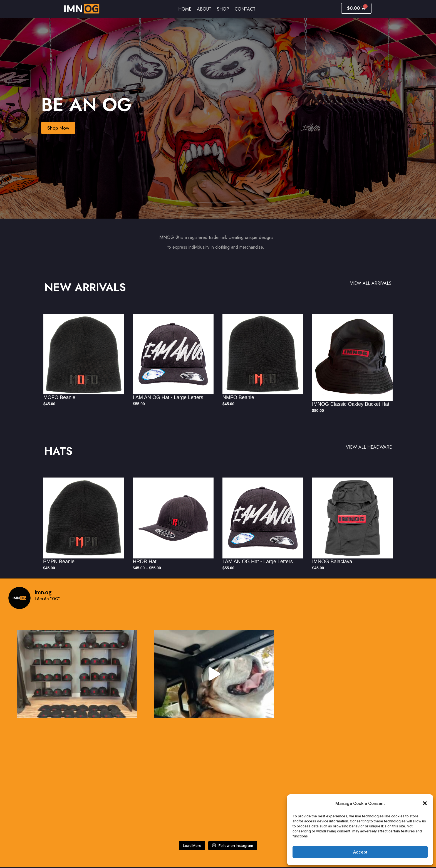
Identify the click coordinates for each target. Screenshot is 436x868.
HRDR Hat (145, 562)
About (204, 9)
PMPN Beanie (59, 562)
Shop (223, 9)
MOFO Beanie (59, 397)
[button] (425, 803)
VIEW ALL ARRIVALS (371, 284)
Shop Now (59, 128)
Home (185, 9)
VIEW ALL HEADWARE (369, 447)
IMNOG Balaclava (332, 562)
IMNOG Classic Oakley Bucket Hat (351, 404)
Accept (360, 852)
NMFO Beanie (238, 397)
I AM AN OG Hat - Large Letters (168, 397)
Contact (245, 9)
